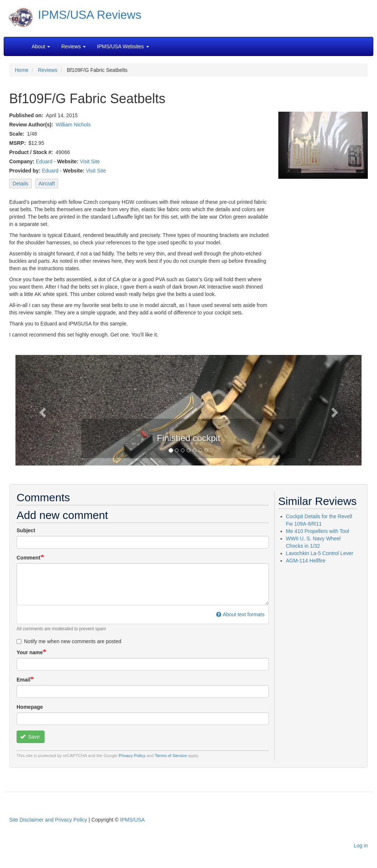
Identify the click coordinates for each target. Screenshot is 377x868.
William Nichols (73, 125)
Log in (361, 846)
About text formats (240, 614)
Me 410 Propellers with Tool (318, 531)
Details (20, 184)
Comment (29, 558)
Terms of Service (171, 755)
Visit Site (90, 161)
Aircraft (47, 184)
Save (30, 737)
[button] (41, 410)
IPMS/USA (132, 820)
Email (23, 680)
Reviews (48, 70)
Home (22, 70)
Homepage (30, 707)
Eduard (44, 161)
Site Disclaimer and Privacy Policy (48, 820)
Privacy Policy (132, 755)
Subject (26, 530)
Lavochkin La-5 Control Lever (320, 553)
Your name (30, 652)
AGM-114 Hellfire (306, 561)
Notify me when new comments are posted (69, 641)
